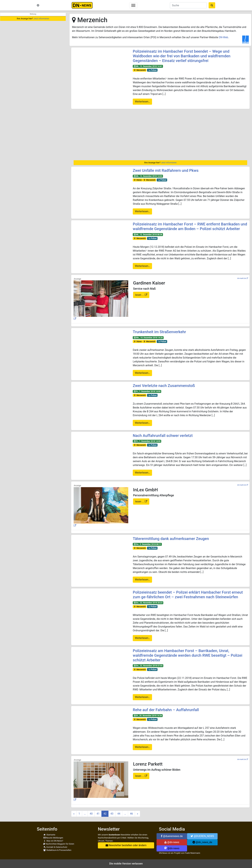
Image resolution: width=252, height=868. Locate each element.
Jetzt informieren (41, 19)
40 (91, 814)
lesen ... (140, 295)
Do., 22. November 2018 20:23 (148, 603)
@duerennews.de (172, 836)
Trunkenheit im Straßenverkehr (159, 332)
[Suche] (188, 5)
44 (119, 814)
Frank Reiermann (193, 853)
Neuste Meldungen (53, 838)
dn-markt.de (242, 278)
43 (112, 814)
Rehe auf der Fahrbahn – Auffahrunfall (166, 710)
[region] (160, 135)
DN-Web (223, 37)
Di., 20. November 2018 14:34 (148, 716)
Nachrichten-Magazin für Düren (59, 844)
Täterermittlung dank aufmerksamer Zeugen (171, 539)
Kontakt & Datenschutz (55, 847)
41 (98, 814)
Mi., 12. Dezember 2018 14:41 (148, 66)
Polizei (152, 70)
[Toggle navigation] (133, 5)
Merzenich (140, 70)
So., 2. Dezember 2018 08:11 (147, 544)
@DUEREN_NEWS (202, 836)
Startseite (49, 835)
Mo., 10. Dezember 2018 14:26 (148, 338)
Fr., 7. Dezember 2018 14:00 (147, 391)
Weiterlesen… (142, 102)
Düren (138, 180)
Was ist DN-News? (53, 841)
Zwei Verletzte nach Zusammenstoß (164, 386)
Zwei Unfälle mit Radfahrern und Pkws (166, 171)
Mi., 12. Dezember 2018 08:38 (148, 235)
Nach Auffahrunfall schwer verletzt (163, 436)
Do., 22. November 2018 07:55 (148, 666)
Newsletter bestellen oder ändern (126, 845)
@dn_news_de (202, 842)
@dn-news (172, 842)
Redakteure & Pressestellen (57, 850)
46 (131, 814)
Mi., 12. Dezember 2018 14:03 (148, 176)
